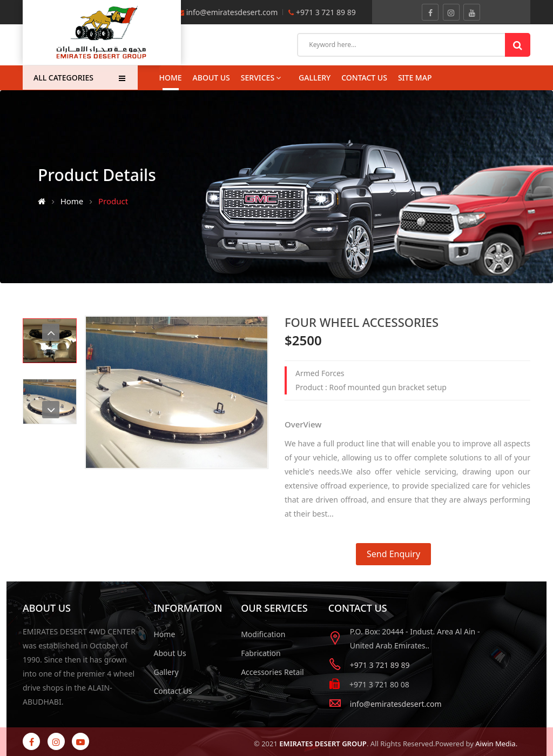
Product (113, 201)
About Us (211, 78)
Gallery (166, 672)
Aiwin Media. (496, 744)
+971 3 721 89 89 (325, 12)
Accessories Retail (272, 672)
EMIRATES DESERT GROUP (323, 744)
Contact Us (173, 691)
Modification (263, 634)
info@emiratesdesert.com (232, 12)
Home (171, 78)
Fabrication (261, 653)
